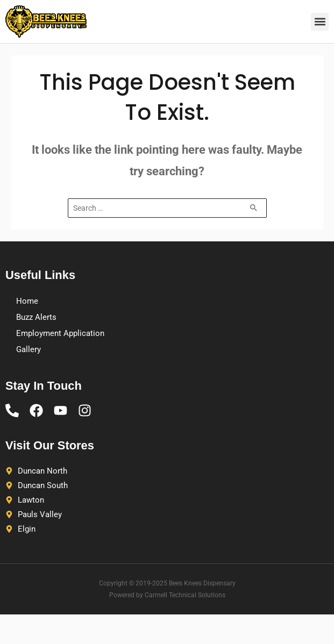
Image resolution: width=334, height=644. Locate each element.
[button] (320, 22)
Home (27, 301)
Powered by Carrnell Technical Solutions (167, 595)
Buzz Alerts (36, 317)
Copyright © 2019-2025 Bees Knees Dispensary (167, 583)
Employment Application (60, 333)
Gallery (29, 349)
